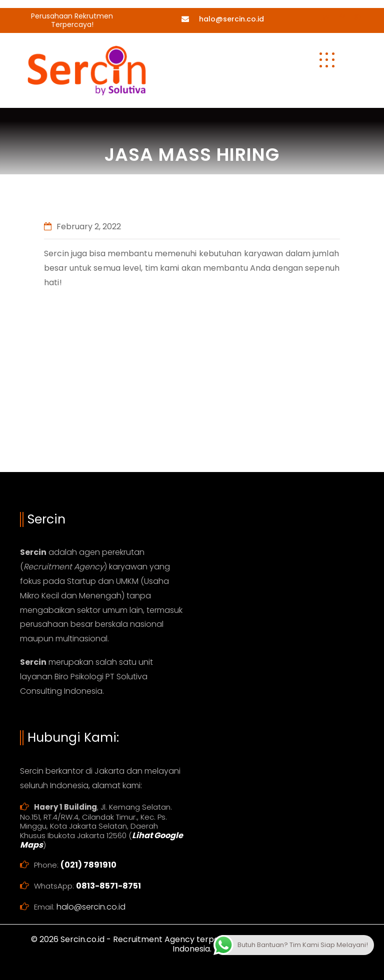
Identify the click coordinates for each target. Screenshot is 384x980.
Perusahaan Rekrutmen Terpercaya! (72, 20)
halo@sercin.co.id (231, 19)
